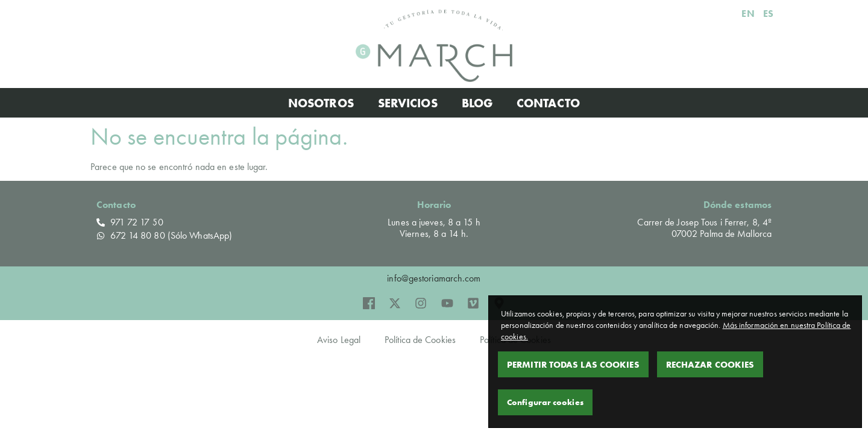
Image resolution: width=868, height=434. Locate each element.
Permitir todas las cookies (573, 364)
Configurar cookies (545, 402)
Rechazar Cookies (710, 364)
